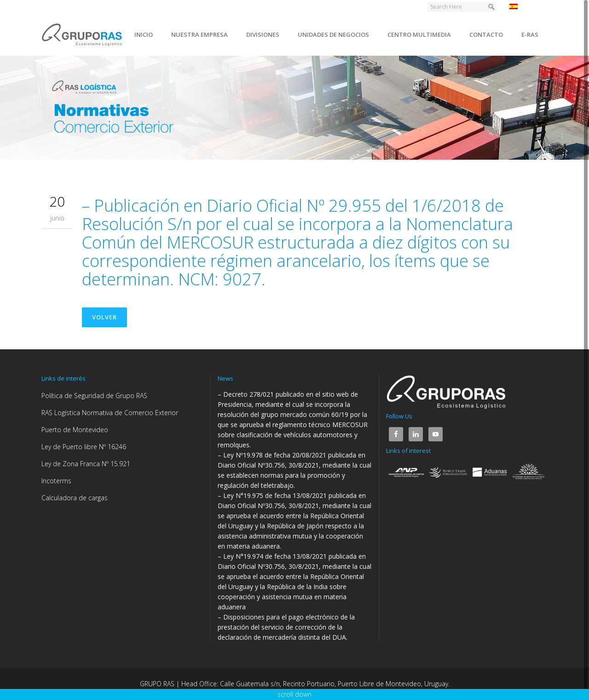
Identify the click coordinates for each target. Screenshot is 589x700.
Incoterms (56, 481)
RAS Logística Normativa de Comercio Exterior (110, 413)
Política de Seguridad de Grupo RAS (94, 396)
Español (526, 6)
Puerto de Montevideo (75, 430)
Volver (104, 317)
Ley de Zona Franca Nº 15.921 (86, 464)
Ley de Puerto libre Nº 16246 (84, 447)
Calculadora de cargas (75, 498)
